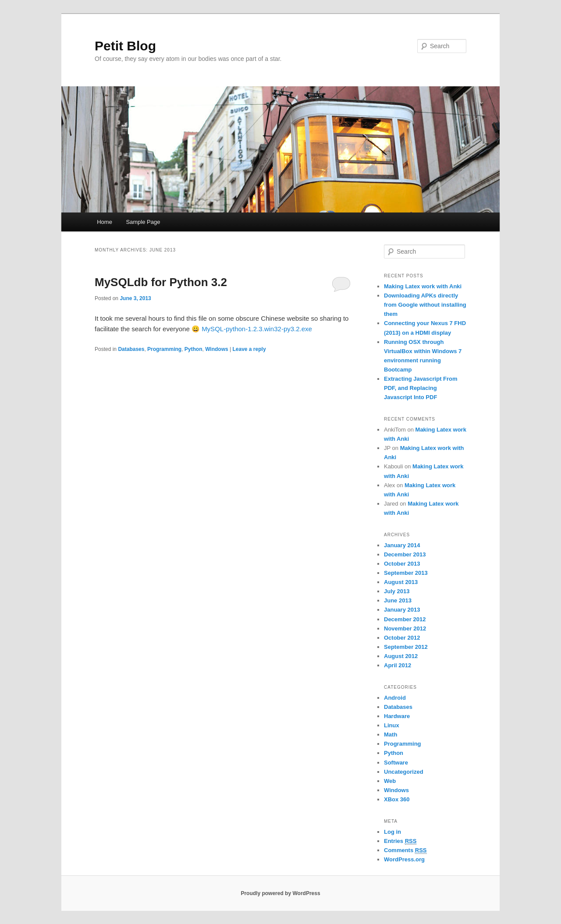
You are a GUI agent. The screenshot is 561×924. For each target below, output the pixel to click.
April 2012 (398, 665)
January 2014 (402, 545)
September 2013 (406, 573)
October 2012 (402, 638)
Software (396, 763)
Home (105, 222)
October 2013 (402, 564)
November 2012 (405, 628)
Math (391, 735)
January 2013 (402, 610)
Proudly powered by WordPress (280, 893)
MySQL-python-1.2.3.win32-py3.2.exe (257, 329)
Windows (217, 349)
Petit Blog (125, 46)
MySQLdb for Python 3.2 (161, 282)
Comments (405, 850)
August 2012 (401, 656)
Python (194, 349)
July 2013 (397, 591)
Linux (392, 725)
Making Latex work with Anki (423, 286)
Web (390, 781)
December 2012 (405, 619)
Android (395, 698)
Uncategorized (404, 772)
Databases (131, 349)
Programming (164, 349)
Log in (392, 832)
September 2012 (406, 647)
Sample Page (143, 222)
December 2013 (405, 554)
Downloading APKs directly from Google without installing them (425, 305)
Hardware (397, 716)
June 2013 (398, 600)
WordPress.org (404, 859)
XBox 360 (397, 799)
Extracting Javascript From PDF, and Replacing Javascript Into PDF (421, 388)
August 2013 (401, 582)
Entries (400, 841)
